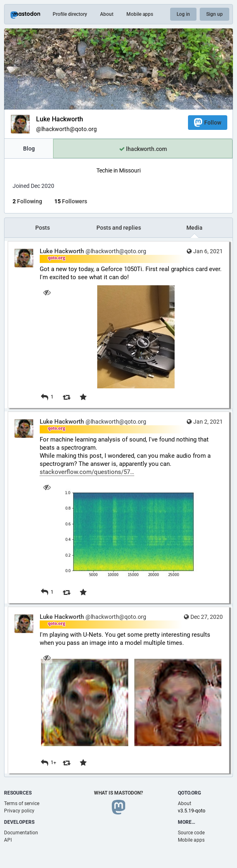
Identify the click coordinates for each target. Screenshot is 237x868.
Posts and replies (119, 228)
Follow (208, 122)
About (107, 14)
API (8, 840)
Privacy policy (19, 811)
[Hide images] (47, 658)
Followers (71, 201)
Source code (191, 833)
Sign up (215, 14)
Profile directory (70, 14)
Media (194, 228)
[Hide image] (47, 292)
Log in (183, 14)
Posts (43, 228)
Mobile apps (140, 14)
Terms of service (22, 803)
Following (27, 201)
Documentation (21, 833)
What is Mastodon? (118, 793)
